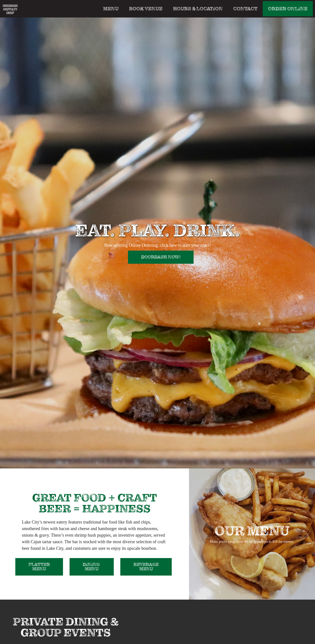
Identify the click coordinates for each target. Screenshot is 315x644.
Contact (245, 9)
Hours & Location (198, 9)
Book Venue (146, 9)
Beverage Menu (146, 567)
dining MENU (92, 567)
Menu (111, 9)
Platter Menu (39, 567)
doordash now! (161, 257)
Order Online (288, 9)
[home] (10, 9)
